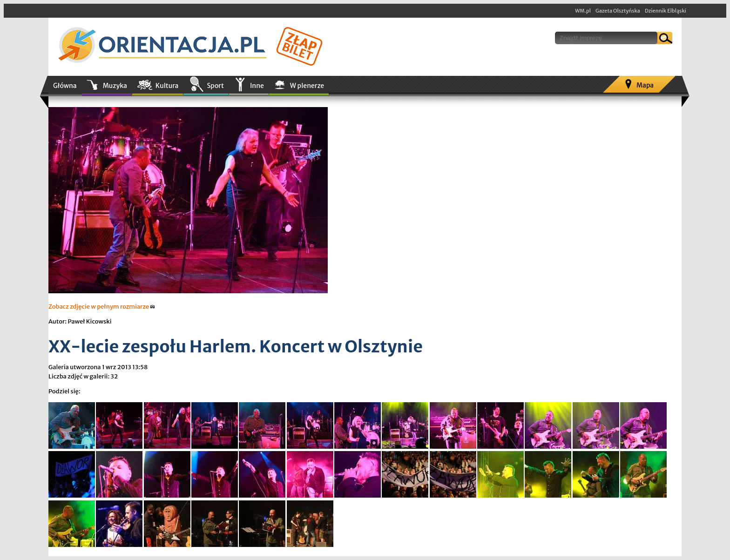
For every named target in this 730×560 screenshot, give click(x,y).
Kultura (167, 86)
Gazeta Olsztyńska (618, 11)
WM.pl (583, 11)
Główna (65, 86)
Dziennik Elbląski (666, 11)
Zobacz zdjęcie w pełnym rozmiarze (102, 307)
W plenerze (307, 86)
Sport (215, 86)
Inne (257, 86)
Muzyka (115, 86)
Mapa (645, 85)
